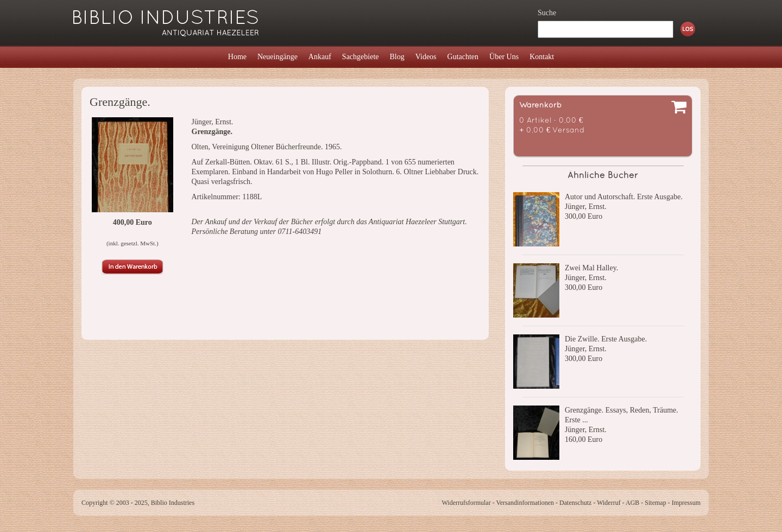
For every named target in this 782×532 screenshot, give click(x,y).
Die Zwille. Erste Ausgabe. (606, 339)
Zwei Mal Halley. (591, 268)
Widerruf (609, 503)
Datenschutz (575, 503)
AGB (632, 503)
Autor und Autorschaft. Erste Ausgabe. (624, 197)
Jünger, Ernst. (586, 207)
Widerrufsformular (466, 503)
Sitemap (655, 503)
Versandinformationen (525, 503)
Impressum (686, 503)
